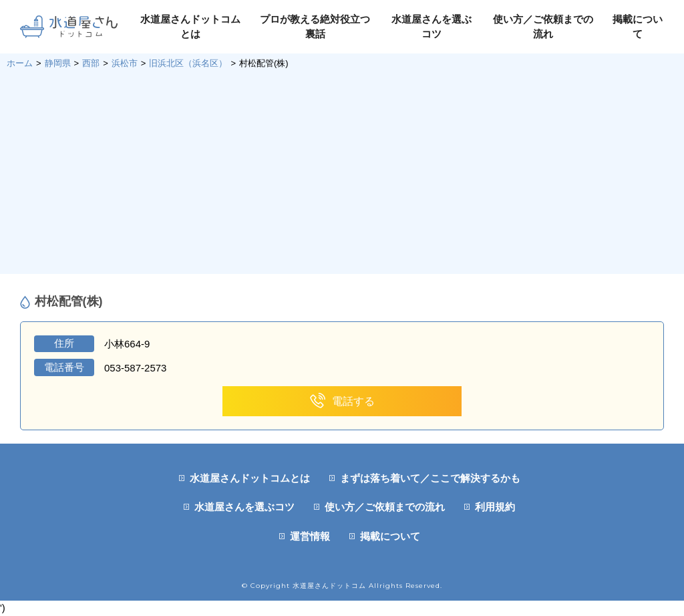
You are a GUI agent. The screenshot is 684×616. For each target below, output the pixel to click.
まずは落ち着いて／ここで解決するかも (430, 478)
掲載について (390, 536)
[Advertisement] (342, 170)
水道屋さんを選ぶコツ (244, 507)
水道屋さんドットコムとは (250, 478)
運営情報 (310, 536)
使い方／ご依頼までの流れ (385, 507)
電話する (342, 401)
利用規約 (495, 507)
